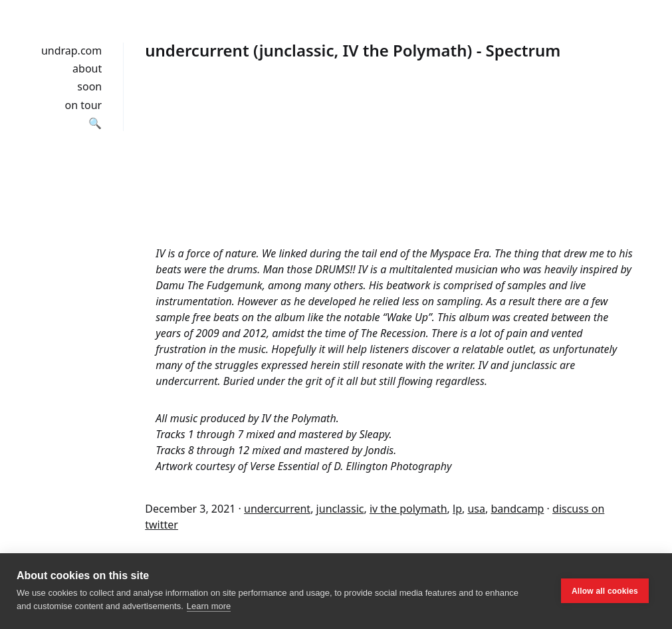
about (87, 68)
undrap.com (71, 51)
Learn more (209, 606)
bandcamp (517, 509)
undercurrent (277, 509)
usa (476, 509)
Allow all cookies (605, 591)
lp (457, 509)
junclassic (340, 509)
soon (89, 86)
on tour (84, 105)
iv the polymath (408, 509)
